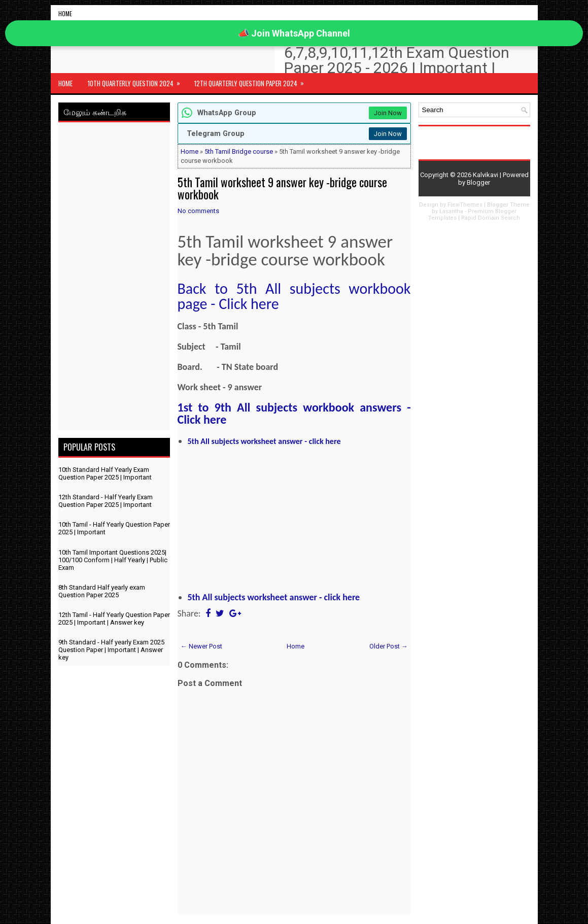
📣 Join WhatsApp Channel (294, 33)
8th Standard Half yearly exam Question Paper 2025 (102, 591)
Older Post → (389, 646)
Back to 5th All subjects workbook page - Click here (294, 296)
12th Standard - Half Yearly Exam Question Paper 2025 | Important (106, 501)
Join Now (388, 113)
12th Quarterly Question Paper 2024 (252, 81)
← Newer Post (201, 646)
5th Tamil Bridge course (239, 151)
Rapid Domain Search (491, 218)
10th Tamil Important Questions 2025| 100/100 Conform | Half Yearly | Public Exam (113, 560)
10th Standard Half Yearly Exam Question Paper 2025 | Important (105, 473)
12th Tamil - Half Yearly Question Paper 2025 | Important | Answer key (114, 619)
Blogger (478, 182)
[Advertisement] (114, 278)
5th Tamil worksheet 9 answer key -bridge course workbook (282, 188)
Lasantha (451, 211)
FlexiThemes (465, 205)
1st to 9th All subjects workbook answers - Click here (294, 413)
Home (65, 13)
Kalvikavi (486, 175)
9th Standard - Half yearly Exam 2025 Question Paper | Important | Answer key (111, 650)
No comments (198, 211)
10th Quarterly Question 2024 (137, 81)
